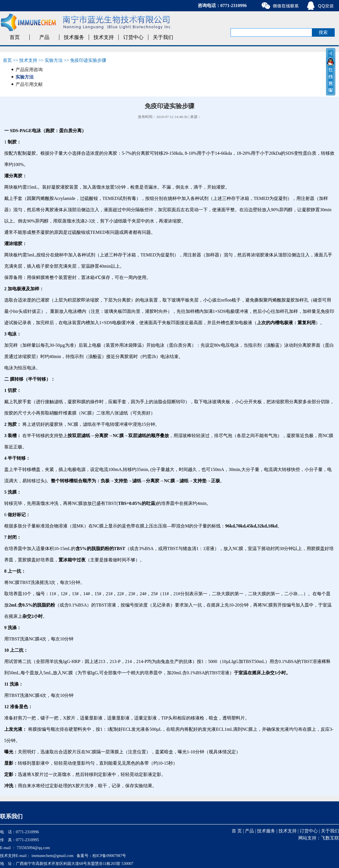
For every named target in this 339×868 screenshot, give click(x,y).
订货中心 (133, 37)
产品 (44, 37)
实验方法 (54, 60)
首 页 (237, 831)
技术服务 (74, 37)
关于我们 (163, 37)
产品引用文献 (29, 84)
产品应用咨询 (29, 70)
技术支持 (104, 37)
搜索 (323, 32)
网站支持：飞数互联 (319, 838)
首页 (15, 37)
